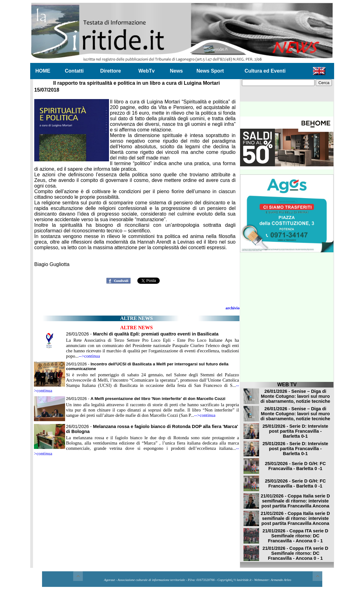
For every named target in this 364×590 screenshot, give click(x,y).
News (176, 71)
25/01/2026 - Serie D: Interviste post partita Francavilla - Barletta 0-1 (295, 431)
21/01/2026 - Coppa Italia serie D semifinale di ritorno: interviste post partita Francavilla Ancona (295, 501)
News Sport (210, 71)
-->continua (89, 356)
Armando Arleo (281, 580)
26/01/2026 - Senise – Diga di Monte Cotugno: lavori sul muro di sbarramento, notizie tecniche (295, 396)
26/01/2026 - (142, 334)
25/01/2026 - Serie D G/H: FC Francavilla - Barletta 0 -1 (295, 466)
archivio (232, 308)
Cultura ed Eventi (265, 71)
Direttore (111, 71)
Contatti (74, 71)
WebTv (146, 71)
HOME (43, 71)
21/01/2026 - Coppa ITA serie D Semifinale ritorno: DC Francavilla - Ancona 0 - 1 (295, 536)
